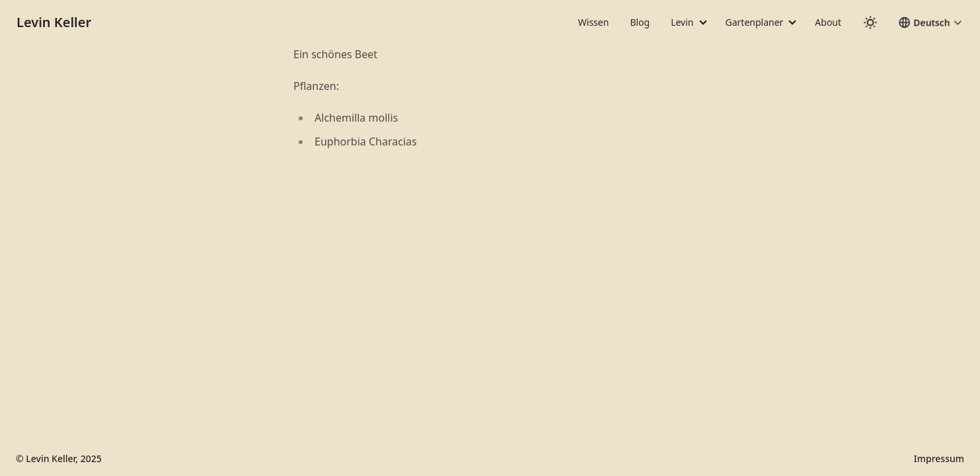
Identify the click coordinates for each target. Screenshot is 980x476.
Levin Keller (54, 22)
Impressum (939, 458)
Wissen (594, 22)
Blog (640, 22)
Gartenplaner (755, 22)
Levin (682, 22)
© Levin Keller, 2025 (59, 458)
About (828, 22)
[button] (930, 22)
